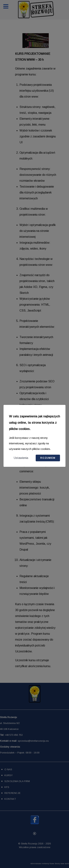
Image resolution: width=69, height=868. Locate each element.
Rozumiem (48, 458)
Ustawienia (21, 458)
